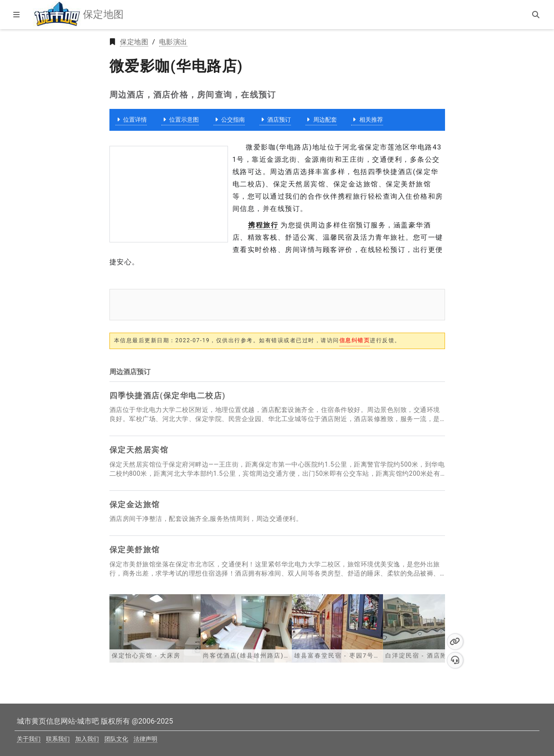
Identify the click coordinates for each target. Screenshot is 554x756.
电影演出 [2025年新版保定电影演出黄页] (173, 42)
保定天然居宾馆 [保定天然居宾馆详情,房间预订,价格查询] (139, 450)
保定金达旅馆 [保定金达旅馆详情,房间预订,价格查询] (135, 504)
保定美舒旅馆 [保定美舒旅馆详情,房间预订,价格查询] (135, 550)
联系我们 (58, 739)
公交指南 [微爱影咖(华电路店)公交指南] (229, 120)
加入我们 (87, 739)
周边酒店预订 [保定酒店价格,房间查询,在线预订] (130, 372)
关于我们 (29, 739)
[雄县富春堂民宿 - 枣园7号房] (337, 628)
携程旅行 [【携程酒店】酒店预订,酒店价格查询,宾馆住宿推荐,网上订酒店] (263, 225)
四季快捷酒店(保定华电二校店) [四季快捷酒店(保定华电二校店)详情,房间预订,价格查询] (168, 396)
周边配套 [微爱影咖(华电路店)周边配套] (321, 120)
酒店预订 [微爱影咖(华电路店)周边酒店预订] (275, 120)
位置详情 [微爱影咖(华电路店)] (131, 120)
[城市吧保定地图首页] (57, 15)
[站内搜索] (537, 15)
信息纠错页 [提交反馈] (355, 340)
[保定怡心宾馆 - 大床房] (155, 628)
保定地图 (134, 42)
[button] (455, 642)
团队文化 (116, 739)
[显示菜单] (17, 15)
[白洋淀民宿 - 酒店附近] (429, 628)
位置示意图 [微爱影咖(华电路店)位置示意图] (180, 120)
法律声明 (145, 739)
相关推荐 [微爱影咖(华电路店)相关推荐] (367, 120)
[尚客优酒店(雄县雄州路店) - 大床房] (246, 628)
